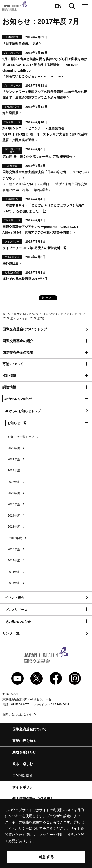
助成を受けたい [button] (24, 752)
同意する (46, 857)
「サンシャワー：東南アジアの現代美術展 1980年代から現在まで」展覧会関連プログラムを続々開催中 (45, 95)
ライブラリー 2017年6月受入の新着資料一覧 (34, 248)
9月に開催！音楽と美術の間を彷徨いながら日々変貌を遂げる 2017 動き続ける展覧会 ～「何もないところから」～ (45, 68)
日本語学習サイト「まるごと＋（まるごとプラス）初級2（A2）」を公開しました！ (43, 208)
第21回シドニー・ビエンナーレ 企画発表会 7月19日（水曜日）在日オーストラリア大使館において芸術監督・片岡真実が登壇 (45, 134)
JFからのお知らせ (53, 314)
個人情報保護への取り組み (33, 799)
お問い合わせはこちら (17, 714)
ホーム (6, 314)
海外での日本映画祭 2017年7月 (25, 279)
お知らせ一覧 (75, 314)
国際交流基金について (26, 314)
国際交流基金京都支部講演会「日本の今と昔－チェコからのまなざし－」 (46, 175)
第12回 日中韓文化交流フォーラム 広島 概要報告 (37, 157)
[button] (46, 341)
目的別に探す (23, 776)
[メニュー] (85, 6)
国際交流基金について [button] (29, 729)
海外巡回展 (10, 113)
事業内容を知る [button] (24, 741)
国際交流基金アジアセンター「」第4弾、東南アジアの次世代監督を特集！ (40, 230)
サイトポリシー (24, 787)
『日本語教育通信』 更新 (20, 44)
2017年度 (8, 318)
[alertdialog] (46, 834)
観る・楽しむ (23, 764)
